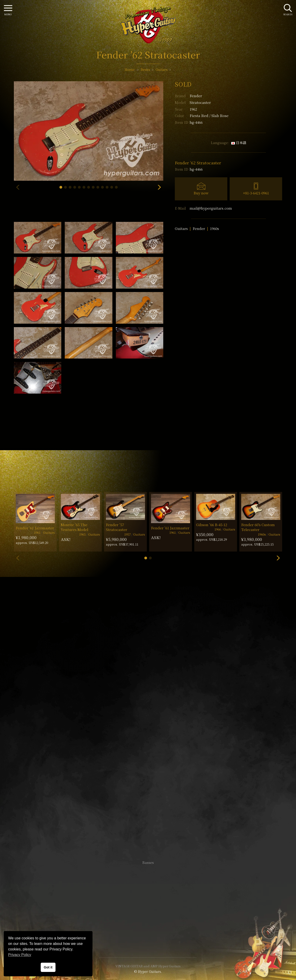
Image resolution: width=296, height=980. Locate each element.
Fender (196, 96)
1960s (214, 228)
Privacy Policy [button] (20, 955)
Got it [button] (48, 967)
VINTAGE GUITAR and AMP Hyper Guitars (148, 966)
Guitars (181, 228)
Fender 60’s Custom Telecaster (258, 527)
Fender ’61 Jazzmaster (35, 528)
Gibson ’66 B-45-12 (212, 525)
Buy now (201, 193)
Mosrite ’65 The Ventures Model (75, 527)
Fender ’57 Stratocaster (117, 527)
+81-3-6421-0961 (256, 193)
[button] (61, 187)
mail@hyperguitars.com (211, 208)
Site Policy (148, 940)
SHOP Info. (148, 725)
